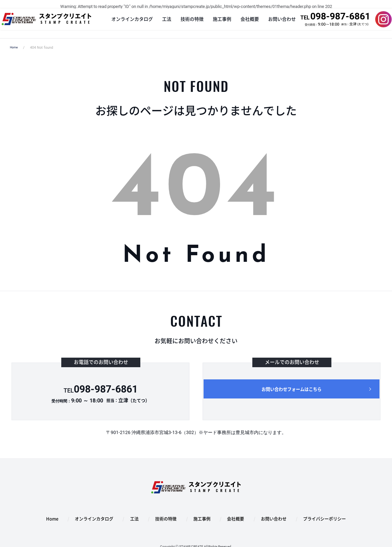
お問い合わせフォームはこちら (292, 391)
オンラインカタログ (128, 23)
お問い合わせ (278, 23)
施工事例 (218, 23)
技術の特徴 (188, 23)
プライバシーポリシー (304, 513)
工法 (162, 23)
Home (15, 48)
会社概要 (245, 23)
